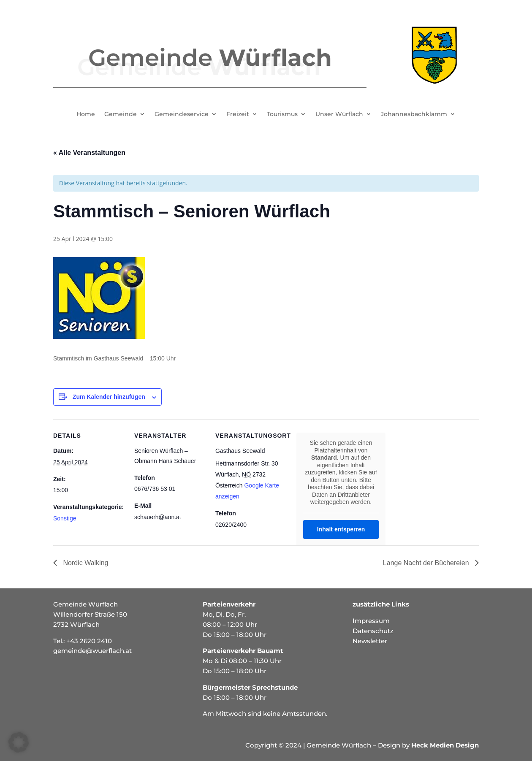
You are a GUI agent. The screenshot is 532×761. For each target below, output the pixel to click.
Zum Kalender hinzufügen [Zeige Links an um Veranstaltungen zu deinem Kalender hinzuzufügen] (109, 397)
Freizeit (238, 114)
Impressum (371, 621)
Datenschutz (373, 631)
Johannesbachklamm (414, 114)
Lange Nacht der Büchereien (427, 563)
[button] (19, 742)
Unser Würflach (339, 114)
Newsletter (370, 641)
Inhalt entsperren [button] (341, 529)
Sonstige (65, 518)
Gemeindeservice (182, 114)
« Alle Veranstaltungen (89, 153)
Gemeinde (121, 114)
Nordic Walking (85, 563)
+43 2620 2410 (89, 641)
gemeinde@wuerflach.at (92, 651)
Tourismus (282, 114)
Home (86, 114)
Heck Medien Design (445, 745)
